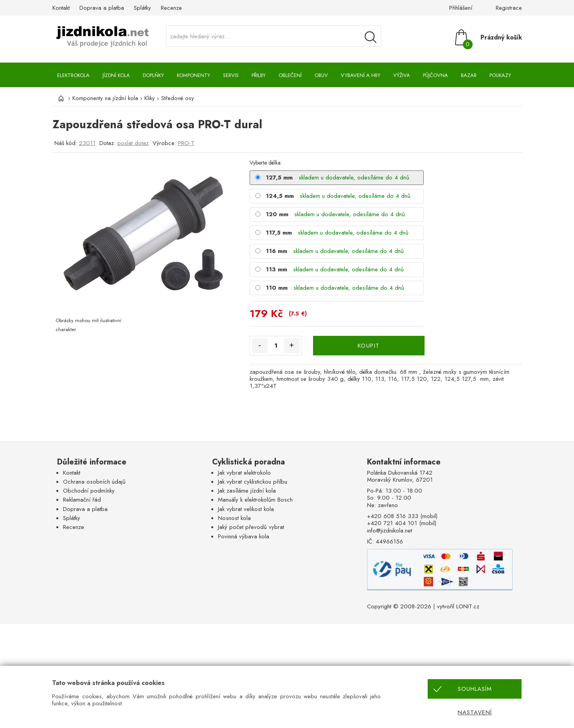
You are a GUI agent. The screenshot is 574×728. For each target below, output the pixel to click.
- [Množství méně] (260, 345)
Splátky (142, 8)
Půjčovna (435, 75)
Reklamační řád (82, 500)
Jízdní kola (116, 75)
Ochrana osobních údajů (94, 482)
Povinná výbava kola (244, 536)
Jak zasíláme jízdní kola (247, 491)
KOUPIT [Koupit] (369, 346)
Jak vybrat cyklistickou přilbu (253, 482)
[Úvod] (60, 98)
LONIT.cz (468, 606)
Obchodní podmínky (89, 491)
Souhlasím (475, 689)
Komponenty (193, 75)
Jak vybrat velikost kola (246, 509)
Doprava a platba (102, 8)
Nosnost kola (234, 518)
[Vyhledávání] (371, 37)
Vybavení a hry (361, 75)
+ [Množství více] (291, 345)
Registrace (509, 8)
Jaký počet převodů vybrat (251, 527)
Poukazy (500, 75)
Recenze (171, 8)
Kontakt (61, 8)
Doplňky (153, 75)
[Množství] (276, 346)
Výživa (402, 75)
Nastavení (475, 712)
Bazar (469, 75)
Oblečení (290, 75)
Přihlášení (461, 8)
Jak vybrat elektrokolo (244, 473)
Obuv (321, 75)
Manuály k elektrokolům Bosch (255, 500)
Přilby (259, 75)
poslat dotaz (133, 143)
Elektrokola (73, 75)
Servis (231, 75)
